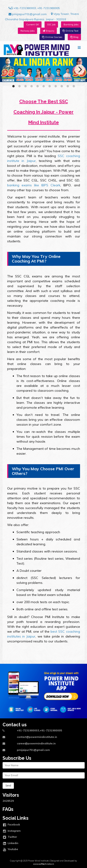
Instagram (12, 831)
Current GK (33, 25)
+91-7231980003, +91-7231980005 (34, 8)
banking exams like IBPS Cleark (34, 185)
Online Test (70, 31)
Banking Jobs (71, 25)
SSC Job (51, 25)
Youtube (11, 850)
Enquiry (48, 31)
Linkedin (11, 844)
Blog (74, 37)
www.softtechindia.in (44, 864)
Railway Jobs (27, 31)
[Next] (80, 69)
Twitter (10, 837)
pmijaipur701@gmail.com (28, 14)
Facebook (11, 825)
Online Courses (52, 37)
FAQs (8, 809)
